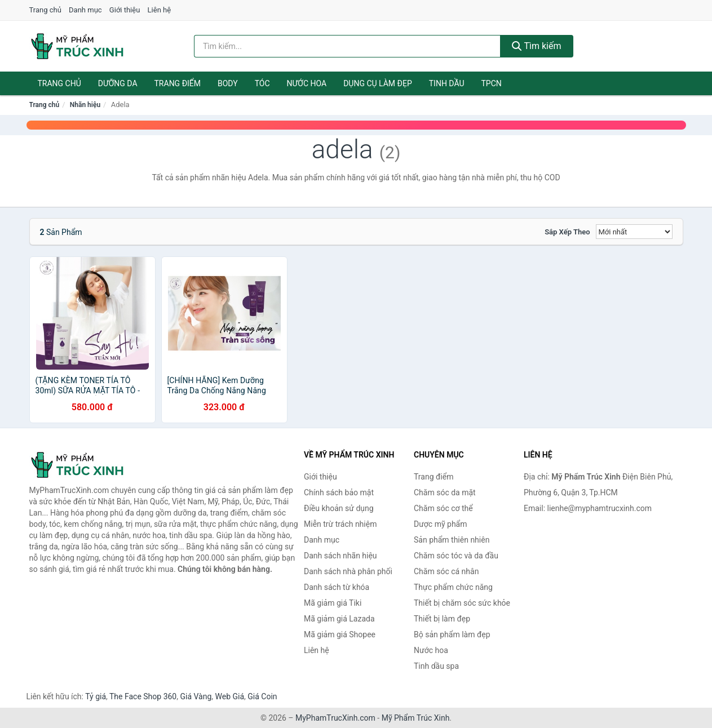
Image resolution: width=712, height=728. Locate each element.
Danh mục (85, 10)
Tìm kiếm (537, 46)
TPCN (491, 83)
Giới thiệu (125, 10)
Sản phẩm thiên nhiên (452, 540)
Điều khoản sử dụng (339, 508)
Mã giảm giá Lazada (339, 619)
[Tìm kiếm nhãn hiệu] (347, 46)
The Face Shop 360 (143, 696)
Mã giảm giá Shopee (340, 634)
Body (228, 83)
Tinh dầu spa (436, 666)
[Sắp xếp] (634, 232)
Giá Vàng (196, 696)
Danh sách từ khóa (337, 587)
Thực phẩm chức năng (453, 587)
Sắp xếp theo (567, 232)
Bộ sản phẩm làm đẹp (452, 634)
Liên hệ (160, 10)
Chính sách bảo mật (339, 492)
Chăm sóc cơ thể (443, 508)
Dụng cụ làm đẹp (378, 83)
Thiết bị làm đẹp (442, 619)
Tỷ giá (96, 696)
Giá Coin (262, 696)
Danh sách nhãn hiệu (340, 556)
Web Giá (230, 696)
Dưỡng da (118, 83)
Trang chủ (45, 10)
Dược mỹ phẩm (441, 524)
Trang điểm (178, 83)
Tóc (262, 83)
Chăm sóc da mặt (445, 492)
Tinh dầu (447, 83)
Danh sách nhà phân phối (348, 571)
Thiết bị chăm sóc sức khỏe (462, 603)
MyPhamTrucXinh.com (335, 718)
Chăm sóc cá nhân (446, 571)
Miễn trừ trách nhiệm (340, 524)
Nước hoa (307, 83)
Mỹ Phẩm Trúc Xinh (416, 718)
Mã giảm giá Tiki (333, 603)
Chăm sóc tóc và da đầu (456, 556)
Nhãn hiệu (85, 105)
